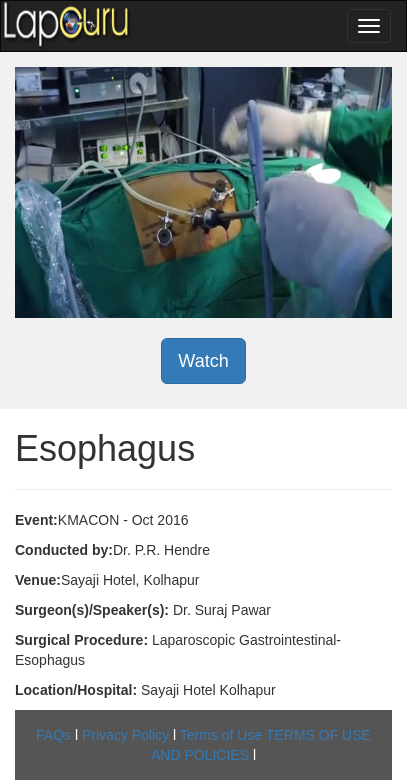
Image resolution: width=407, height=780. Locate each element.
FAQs (53, 735)
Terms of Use (221, 735)
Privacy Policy (125, 735)
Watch (203, 361)
